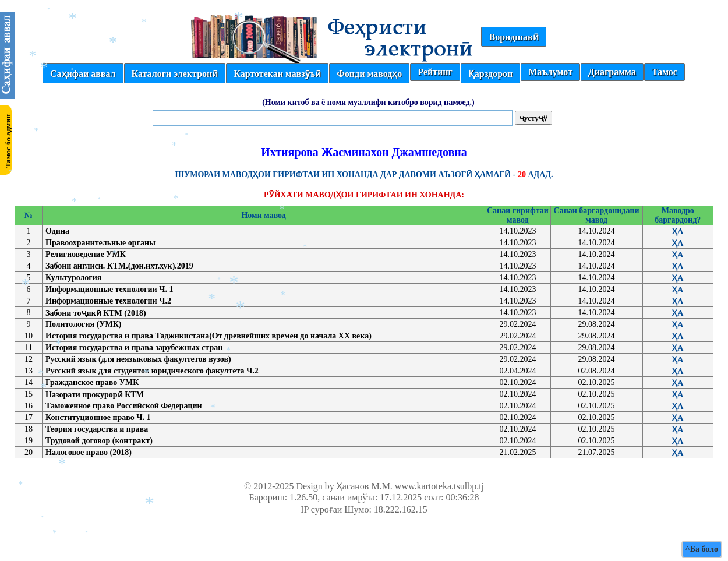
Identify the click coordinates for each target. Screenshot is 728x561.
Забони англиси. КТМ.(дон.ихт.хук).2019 (119, 266)
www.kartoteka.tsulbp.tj (439, 486)
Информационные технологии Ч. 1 (109, 289)
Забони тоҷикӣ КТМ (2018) (96, 313)
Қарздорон (490, 74)
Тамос (665, 72)
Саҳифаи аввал (83, 74)
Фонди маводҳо (369, 74)
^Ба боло (702, 549)
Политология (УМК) (83, 324)
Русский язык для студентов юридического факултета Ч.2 (152, 371)
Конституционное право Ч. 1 (98, 417)
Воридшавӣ (513, 37)
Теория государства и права (97, 429)
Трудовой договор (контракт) (99, 441)
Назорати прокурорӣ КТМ (95, 395)
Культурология (73, 278)
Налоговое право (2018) (89, 452)
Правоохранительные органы (100, 243)
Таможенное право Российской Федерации (124, 406)
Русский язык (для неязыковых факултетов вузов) (138, 359)
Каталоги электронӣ (175, 74)
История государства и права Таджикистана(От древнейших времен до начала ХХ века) (208, 336)
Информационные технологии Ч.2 (108, 301)
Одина (57, 231)
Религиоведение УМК (86, 254)
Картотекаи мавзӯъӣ (277, 74)
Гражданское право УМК (92, 382)
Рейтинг (435, 72)
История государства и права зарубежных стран (134, 347)
